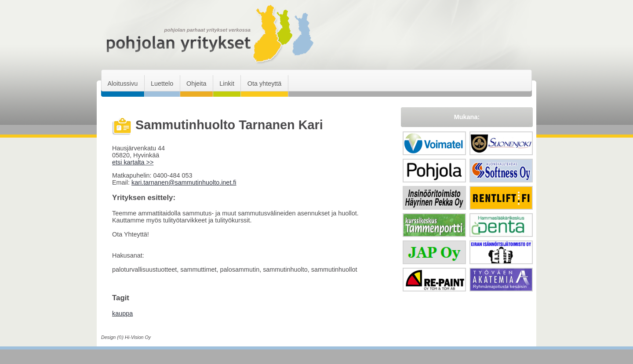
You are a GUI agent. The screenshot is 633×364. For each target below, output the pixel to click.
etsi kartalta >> (133, 162)
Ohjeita (196, 84)
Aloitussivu (122, 84)
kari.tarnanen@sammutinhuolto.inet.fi (184, 182)
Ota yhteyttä (265, 84)
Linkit (227, 84)
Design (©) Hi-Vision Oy (126, 337)
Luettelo (162, 84)
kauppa (122, 313)
